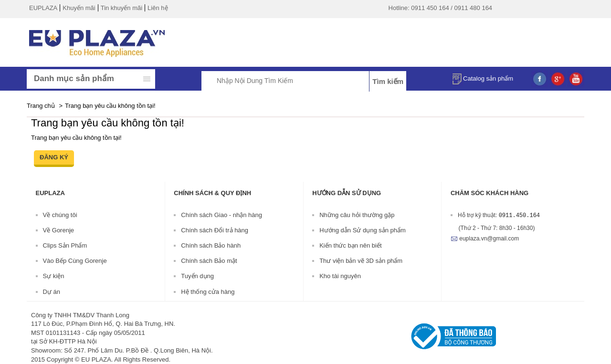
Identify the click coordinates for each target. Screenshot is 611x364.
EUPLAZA (43, 8)
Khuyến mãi (79, 8)
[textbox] (296, 80)
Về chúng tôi (60, 215)
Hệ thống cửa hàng (208, 292)
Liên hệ (158, 8)
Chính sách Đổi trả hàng (215, 230)
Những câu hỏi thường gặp (357, 215)
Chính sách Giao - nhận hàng (221, 215)
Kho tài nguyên (340, 276)
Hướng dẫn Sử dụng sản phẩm (363, 230)
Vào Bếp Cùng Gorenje (75, 261)
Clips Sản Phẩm (65, 245)
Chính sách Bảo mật (209, 261)
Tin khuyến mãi (121, 8)
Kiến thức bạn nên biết (350, 245)
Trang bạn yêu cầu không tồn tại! (110, 106)
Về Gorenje (59, 230)
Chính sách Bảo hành (211, 245)
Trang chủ (41, 106)
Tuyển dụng (197, 276)
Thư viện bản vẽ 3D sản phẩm (361, 261)
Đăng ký (54, 157)
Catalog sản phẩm (482, 78)
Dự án (52, 292)
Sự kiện (54, 276)
